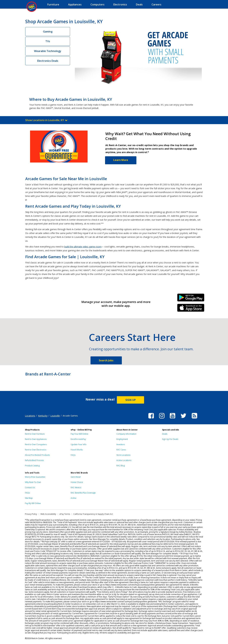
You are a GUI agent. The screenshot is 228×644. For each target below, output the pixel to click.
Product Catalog (32, 466)
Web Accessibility (48, 514)
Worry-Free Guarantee (35, 477)
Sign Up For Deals (170, 439)
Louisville (55, 416)
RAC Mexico (76, 487)
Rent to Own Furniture (35, 434)
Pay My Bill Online (33, 503)
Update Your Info (79, 444)
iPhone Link (191, 309)
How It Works (77, 450)
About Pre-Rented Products (37, 455)
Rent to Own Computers (36, 444)
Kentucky (43, 416)
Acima (73, 498)
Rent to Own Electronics (36, 450)
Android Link (191, 299)
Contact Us (30, 487)
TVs (48, 41)
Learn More (121, 160)
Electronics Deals (48, 61)
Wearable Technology (48, 51)
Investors (121, 444)
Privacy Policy (31, 514)
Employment (122, 439)
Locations (30, 416)
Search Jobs (106, 360)
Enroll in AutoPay (78, 439)
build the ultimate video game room (83, 247)
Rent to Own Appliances (36, 439)
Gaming (48, 32)
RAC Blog (121, 466)
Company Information (126, 434)
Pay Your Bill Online (79, 434)
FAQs (73, 455)
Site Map (29, 498)
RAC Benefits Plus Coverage (83, 493)
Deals (165, 434)
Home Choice (77, 482)
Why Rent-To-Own (33, 482)
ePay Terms (65, 514)
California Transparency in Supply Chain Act (93, 514)
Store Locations (123, 455)
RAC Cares (121, 450)
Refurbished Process (34, 460)
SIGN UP (131, 400)
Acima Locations (124, 460)
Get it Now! (76, 477)
